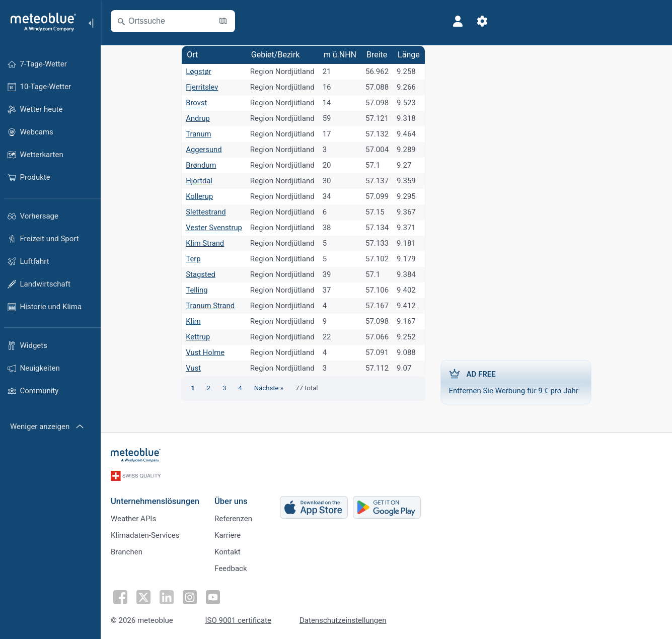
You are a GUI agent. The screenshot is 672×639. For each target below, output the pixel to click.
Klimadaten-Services (145, 535)
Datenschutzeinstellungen (343, 620)
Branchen (127, 551)
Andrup (197, 118)
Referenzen (233, 518)
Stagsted (200, 274)
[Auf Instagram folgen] (190, 597)
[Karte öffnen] (223, 21)
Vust (193, 368)
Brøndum (201, 165)
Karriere (228, 535)
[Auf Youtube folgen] (213, 597)
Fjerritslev (202, 87)
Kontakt (228, 551)
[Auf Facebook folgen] (120, 597)
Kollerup (199, 196)
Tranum (198, 134)
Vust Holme (205, 352)
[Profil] (458, 21)
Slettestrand (206, 212)
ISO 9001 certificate (238, 620)
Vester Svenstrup (214, 228)
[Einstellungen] (482, 21)
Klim (193, 321)
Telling (196, 290)
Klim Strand (205, 243)
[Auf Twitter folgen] (143, 597)
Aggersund (203, 150)
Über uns (231, 501)
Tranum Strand (210, 306)
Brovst (196, 103)
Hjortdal (199, 181)
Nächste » (269, 388)
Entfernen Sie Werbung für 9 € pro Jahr (516, 382)
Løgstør (198, 72)
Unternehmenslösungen (155, 501)
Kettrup (198, 337)
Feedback (231, 568)
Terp (193, 259)
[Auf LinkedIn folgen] (167, 597)
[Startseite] (40, 22)
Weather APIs (133, 518)
